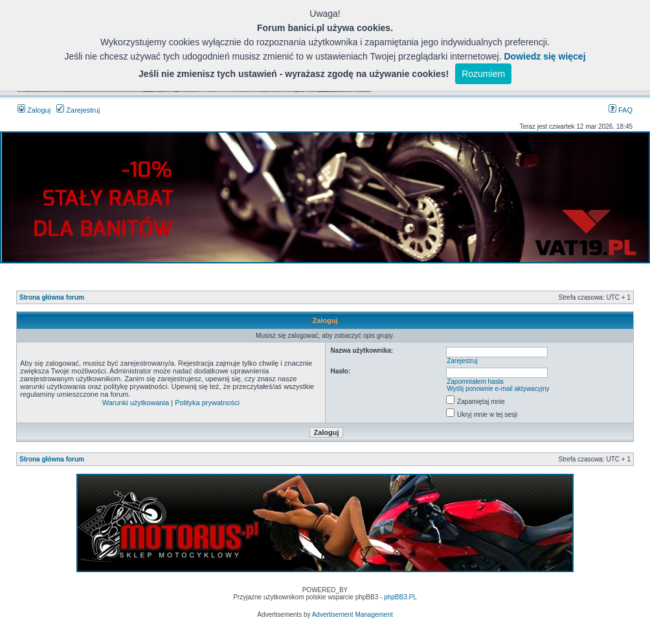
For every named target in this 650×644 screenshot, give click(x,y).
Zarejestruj (78, 110)
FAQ (621, 110)
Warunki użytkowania (136, 403)
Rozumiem (483, 74)
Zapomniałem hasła (475, 382)
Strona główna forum (52, 297)
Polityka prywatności (207, 403)
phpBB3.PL (400, 597)
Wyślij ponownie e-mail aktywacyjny (498, 389)
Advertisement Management (353, 615)
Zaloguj (34, 110)
